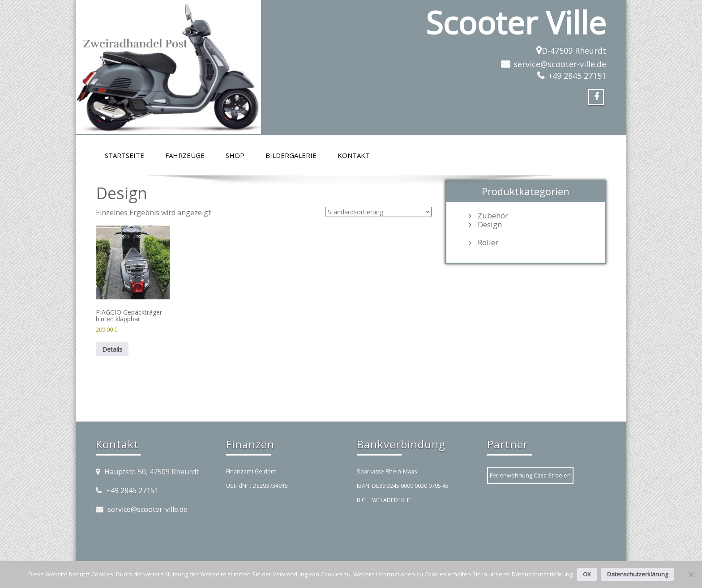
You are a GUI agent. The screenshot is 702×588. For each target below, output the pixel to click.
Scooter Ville (516, 22)
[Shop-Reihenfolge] (379, 212)
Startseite (124, 155)
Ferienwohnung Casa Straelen (530, 475)
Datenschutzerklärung (638, 574)
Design (490, 225)
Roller (488, 243)
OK (587, 574)
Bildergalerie (291, 155)
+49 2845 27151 (577, 76)
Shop (235, 155)
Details (112, 349)
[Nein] (691, 575)
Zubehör (493, 216)
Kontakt (354, 155)
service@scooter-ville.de (560, 64)
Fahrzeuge (185, 155)
